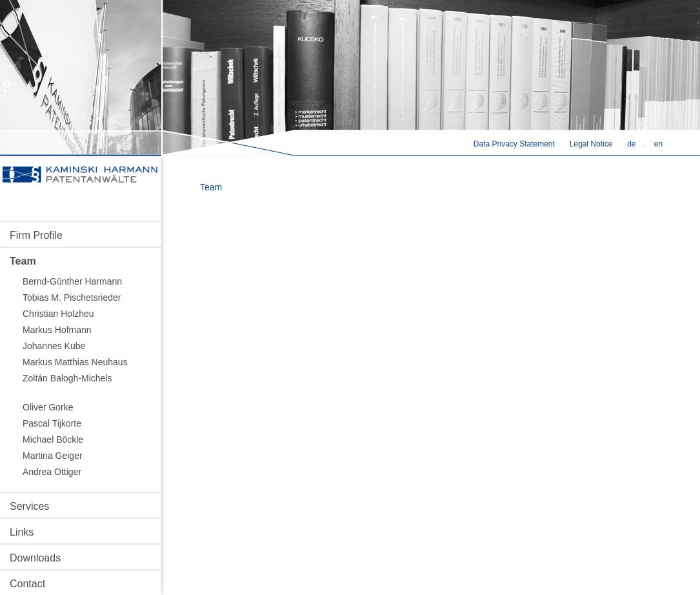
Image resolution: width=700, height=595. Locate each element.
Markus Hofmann (57, 330)
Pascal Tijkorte (52, 423)
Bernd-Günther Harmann (72, 281)
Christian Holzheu (58, 314)
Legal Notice (591, 144)
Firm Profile (36, 235)
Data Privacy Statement (514, 144)
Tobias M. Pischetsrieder (72, 297)
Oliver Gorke (48, 407)
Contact (27, 584)
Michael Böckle (53, 439)
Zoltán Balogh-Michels (67, 378)
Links (22, 532)
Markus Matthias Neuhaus (75, 362)
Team (23, 261)
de (631, 144)
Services (29, 506)
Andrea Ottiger (52, 472)
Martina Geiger (53, 456)
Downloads (35, 558)
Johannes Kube (54, 346)
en (658, 144)
